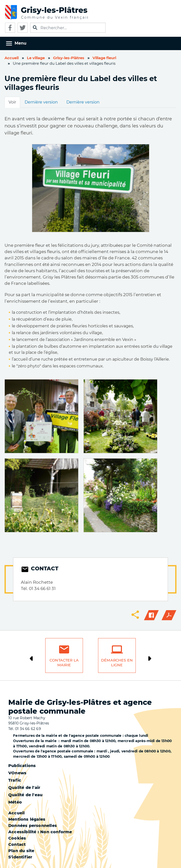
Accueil (12, 58)
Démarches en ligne (117, 663)
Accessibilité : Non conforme (40, 832)
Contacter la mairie (64, 663)
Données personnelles (33, 826)
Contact (17, 844)
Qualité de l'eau (25, 795)
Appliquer (35, 28)
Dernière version (41, 102)
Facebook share (151, 615)
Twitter (23, 28)
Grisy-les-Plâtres (69, 58)
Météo (15, 802)
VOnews (17, 773)
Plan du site (21, 851)
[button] (41, 416)
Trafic (15, 780)
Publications (22, 766)
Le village (36, 58)
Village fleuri (104, 58)
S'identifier (20, 857)
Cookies (17, 838)
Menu (20, 43)
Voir (12, 102)
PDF (169, 615)
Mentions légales (27, 819)
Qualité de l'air (24, 788)
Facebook (10, 28)
